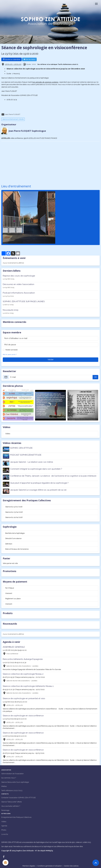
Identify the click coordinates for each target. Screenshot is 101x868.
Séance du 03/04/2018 (14, 511)
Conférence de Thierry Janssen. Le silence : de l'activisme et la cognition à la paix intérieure (53, 475)
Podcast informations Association (19, 293)
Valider (51, 360)
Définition (9, 543)
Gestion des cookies (71, 865)
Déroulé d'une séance (13, 538)
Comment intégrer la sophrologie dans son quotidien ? (36, 469)
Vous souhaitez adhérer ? (11, 805)
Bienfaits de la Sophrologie (15, 532)
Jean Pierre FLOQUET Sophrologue (27, 131)
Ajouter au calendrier (12, 59)
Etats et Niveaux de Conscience (17, 548)
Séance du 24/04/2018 (14, 516)
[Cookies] (6, 863)
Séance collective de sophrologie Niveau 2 (23, 673)
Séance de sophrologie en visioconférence (23, 715)
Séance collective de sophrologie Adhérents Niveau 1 (28, 685)
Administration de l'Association (12, 773)
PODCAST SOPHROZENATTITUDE (26, 455)
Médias (4, 785)
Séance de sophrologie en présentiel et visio (24, 698)
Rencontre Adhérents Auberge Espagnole (23, 658)
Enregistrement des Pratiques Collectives (16, 816)
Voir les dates (29, 59)
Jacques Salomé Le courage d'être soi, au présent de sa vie (38, 489)
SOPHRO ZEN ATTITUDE (22, 448)
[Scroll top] (96, 863)
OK (95, 377)
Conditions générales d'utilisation (50, 865)
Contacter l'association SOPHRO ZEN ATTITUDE (18, 797)
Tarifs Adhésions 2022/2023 (12, 790)
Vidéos (8, 433)
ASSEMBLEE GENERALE (14, 646)
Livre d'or (5, 833)
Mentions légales (29, 865)
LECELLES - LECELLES (13, 64)
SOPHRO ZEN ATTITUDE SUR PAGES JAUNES (24, 301)
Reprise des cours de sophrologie (19, 276)
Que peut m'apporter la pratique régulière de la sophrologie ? (39, 482)
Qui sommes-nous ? (9, 777)
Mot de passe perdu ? (10, 354)
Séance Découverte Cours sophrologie (15, 781)
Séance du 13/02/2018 (14, 506)
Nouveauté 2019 (11, 310)
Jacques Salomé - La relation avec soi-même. (32, 462)
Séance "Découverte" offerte (12, 801)
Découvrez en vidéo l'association (18, 284)
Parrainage (5, 809)
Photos (4, 829)
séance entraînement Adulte (13, 119)
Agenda (4, 825)
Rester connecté (12, 350)
